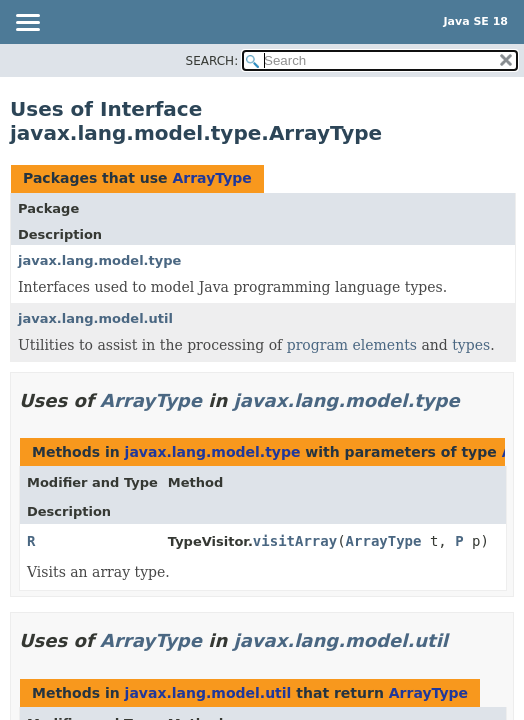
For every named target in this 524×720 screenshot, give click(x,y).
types (471, 345)
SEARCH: (212, 61)
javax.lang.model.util (95, 318)
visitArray (295, 541)
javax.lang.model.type (99, 260)
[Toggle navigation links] (27, 24)
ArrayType (211, 178)
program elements (352, 345)
